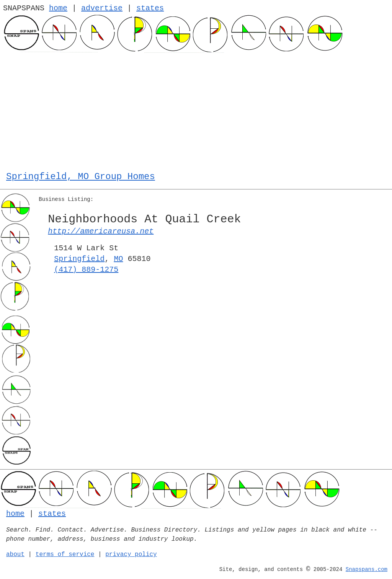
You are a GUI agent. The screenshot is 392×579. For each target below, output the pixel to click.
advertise (102, 8)
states (150, 8)
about (15, 555)
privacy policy (131, 555)
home (58, 8)
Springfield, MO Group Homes (81, 177)
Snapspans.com (367, 569)
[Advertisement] (196, 110)
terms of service (65, 555)
